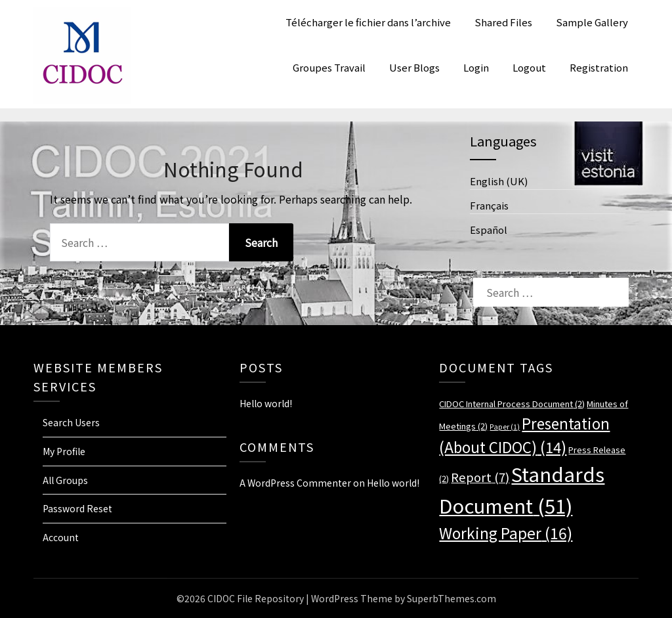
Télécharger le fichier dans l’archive (368, 22)
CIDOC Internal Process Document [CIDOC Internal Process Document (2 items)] (512, 404)
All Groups (65, 480)
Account (61, 537)
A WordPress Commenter (295, 483)
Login (476, 67)
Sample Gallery (592, 22)
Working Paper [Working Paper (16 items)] (506, 533)
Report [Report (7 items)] (480, 476)
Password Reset (77, 508)
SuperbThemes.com (451, 598)
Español (489, 230)
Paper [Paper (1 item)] (505, 427)
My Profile (64, 451)
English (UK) (499, 181)
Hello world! (266, 403)
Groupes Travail (329, 67)
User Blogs (414, 67)
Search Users (71, 422)
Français (489, 205)
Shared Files (503, 22)
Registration (599, 67)
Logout (529, 67)
